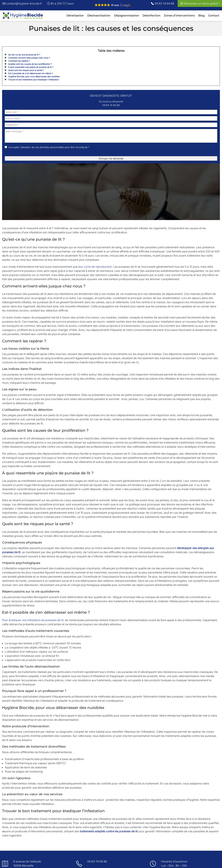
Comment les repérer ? (19, 61)
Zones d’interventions (179, 16)
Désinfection (151, 16)
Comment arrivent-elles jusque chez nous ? (29, 58)
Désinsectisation (99, 16)
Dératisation (75, 16)
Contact (214, 16)
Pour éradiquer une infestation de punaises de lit (33, 620)
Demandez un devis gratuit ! (200, 3)
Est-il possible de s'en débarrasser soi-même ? (30, 73)
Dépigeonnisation (127, 16)
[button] (112, 5)
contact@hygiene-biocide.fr (22, 3)
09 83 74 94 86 (163, 3)
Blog (201, 16)
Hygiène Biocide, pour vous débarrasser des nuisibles (34, 76)
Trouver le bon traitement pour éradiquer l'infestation (34, 80)
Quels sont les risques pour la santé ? (26, 70)
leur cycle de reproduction (95, 267)
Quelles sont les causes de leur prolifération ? (30, 64)
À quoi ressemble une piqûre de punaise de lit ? (31, 67)
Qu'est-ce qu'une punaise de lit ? (24, 55)
